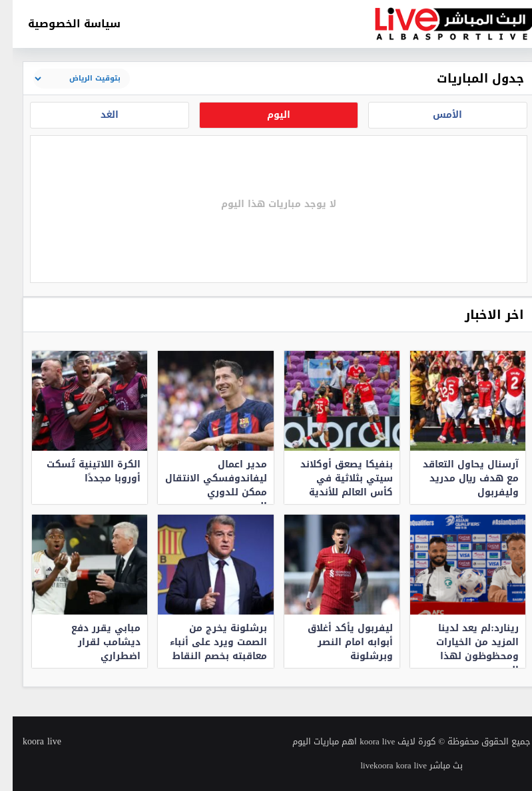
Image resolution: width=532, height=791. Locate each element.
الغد (97, 115)
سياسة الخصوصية (62, 24)
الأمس (435, 115)
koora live (29, 741)
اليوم (266, 115)
